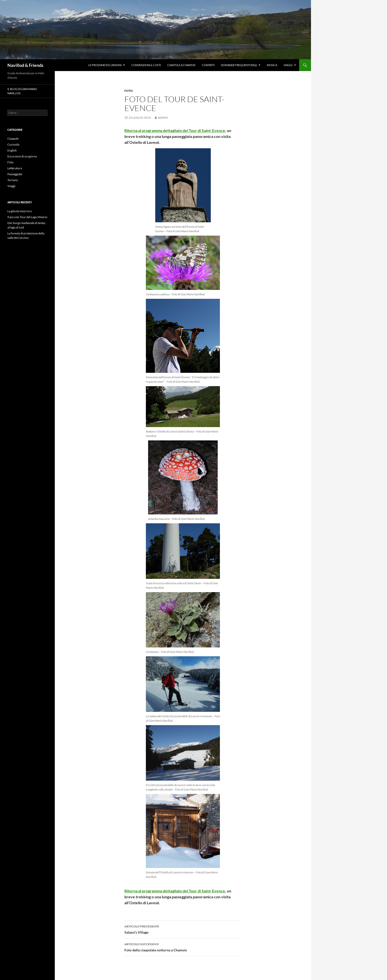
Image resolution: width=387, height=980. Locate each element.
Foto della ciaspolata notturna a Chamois (183, 947)
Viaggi (288, 65)
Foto (129, 91)
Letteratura (15, 168)
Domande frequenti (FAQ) (239, 65)
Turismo (13, 180)
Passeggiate (15, 174)
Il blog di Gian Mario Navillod (22, 91)
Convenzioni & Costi (146, 65)
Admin (163, 118)
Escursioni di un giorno (22, 156)
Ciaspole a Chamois (181, 65)
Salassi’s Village (183, 929)
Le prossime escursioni (105, 65)
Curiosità (13, 144)
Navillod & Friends (25, 65)
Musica (272, 65)
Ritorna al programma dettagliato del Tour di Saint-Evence (175, 130)
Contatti (208, 65)
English (12, 150)
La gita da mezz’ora (19, 211)
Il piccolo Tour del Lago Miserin (27, 217)
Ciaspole (13, 139)
